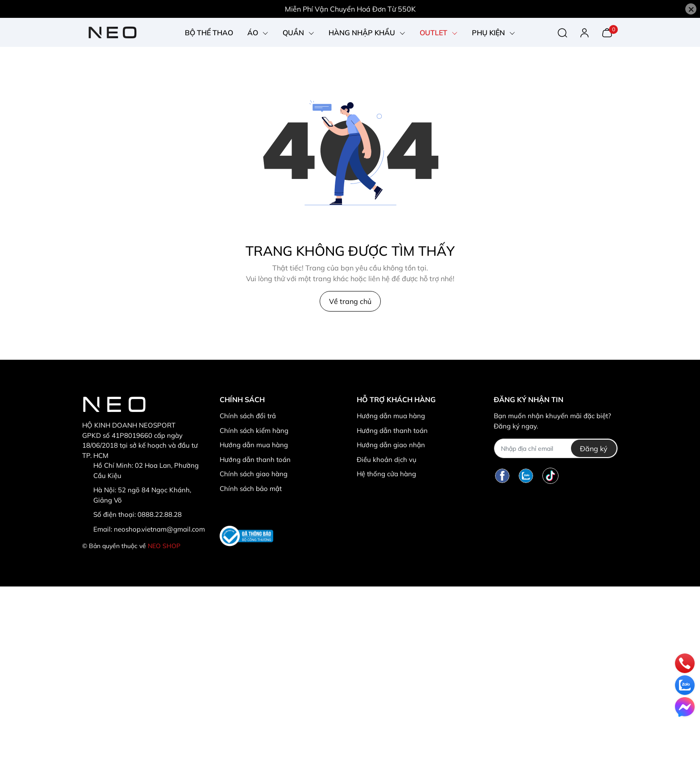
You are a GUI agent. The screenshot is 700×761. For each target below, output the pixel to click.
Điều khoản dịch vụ (387, 460)
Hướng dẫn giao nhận (391, 445)
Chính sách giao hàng (254, 474)
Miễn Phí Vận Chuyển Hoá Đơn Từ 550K (350, 9)
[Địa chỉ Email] (556, 448)
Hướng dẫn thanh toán (255, 460)
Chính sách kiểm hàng (254, 430)
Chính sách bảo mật (251, 489)
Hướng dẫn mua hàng (254, 445)
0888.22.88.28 (160, 514)
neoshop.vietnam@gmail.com (159, 529)
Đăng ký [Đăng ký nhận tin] (594, 449)
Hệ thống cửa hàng (386, 474)
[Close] (691, 9)
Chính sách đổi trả (248, 416)
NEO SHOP (164, 546)
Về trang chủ (350, 301)
